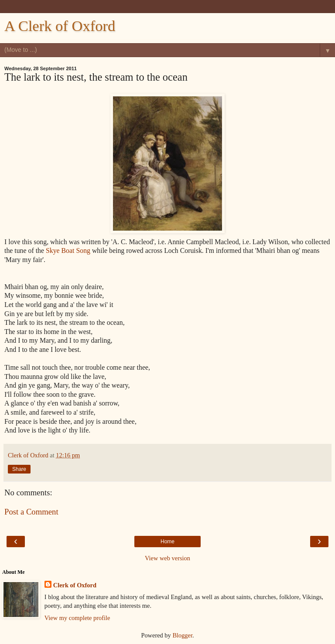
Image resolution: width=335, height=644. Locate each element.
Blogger (182, 635)
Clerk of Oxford (75, 585)
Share (19, 469)
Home (167, 542)
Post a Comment (31, 512)
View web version (167, 558)
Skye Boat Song (68, 250)
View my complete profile (77, 618)
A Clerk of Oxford (60, 26)
